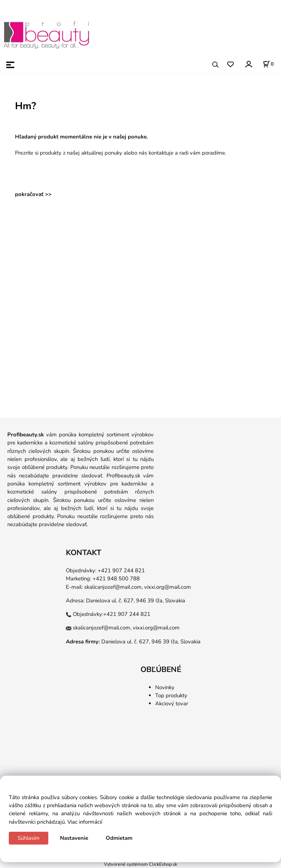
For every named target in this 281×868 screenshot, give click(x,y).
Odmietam (119, 838)
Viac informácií (85, 822)
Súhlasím (29, 838)
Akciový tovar (172, 703)
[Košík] (268, 64)
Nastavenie (74, 838)
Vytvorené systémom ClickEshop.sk (140, 864)
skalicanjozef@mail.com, (113, 587)
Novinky (165, 687)
